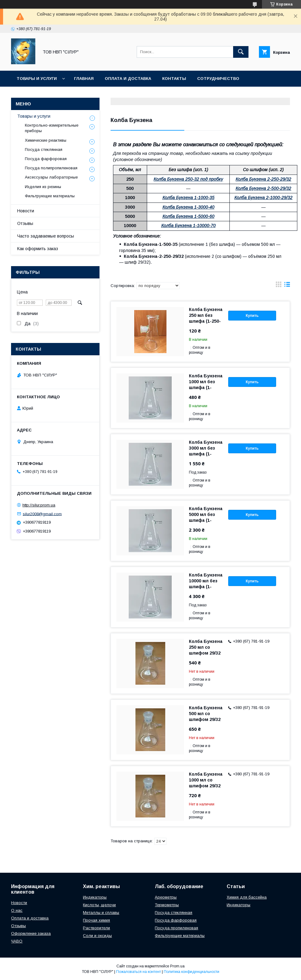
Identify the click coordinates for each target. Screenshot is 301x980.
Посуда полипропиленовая (51, 168)
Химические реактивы (46, 140)
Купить (252, 316)
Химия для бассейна (247, 897)
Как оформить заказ (38, 249)
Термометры (167, 905)
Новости (26, 211)
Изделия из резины (43, 187)
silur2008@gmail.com (42, 514)
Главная (84, 79)
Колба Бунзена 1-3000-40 (188, 207)
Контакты (174, 79)
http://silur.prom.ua (39, 505)
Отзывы (25, 223)
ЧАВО (17, 941)
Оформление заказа (31, 933)
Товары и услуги (37, 79)
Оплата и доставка (128, 79)
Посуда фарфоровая (46, 159)
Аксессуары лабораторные (51, 177)
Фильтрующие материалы (50, 196)
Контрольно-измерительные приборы (52, 128)
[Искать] (241, 52)
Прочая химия (96, 920)
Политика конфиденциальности (192, 972)
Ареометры (166, 897)
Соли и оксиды (97, 936)
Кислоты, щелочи (99, 905)
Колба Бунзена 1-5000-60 (188, 216)
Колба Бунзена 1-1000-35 (188, 198)
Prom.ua (177, 966)
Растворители (96, 928)
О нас (17, 910)
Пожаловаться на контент (139, 972)
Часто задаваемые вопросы (46, 236)
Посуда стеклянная (44, 150)
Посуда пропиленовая (176, 928)
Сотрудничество (218, 79)
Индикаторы (95, 897)
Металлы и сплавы (101, 913)
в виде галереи (279, 286)
